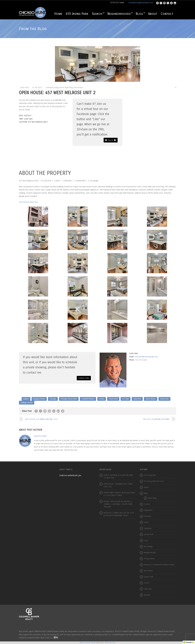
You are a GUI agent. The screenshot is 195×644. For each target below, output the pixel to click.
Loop (146, 540)
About (153, 14)
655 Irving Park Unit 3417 (154, 481)
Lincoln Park (149, 534)
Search (97, 14)
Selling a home (27, 403)
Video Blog (152, 498)
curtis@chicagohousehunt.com (141, 3)
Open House (151, 399)
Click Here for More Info (28, 202)
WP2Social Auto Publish (88, 643)
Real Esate (164, 399)
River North (148, 571)
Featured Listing (52, 88)
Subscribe (148, 589)
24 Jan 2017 (37, 88)
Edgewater (148, 510)
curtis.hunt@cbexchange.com (146, 357)
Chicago (53, 399)
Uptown (147, 595)
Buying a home (39, 399)
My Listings (148, 547)
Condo (102, 399)
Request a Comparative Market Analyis (159, 565)
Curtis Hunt (24, 88)
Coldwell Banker (88, 399)
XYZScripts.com (110, 643)
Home (58, 14)
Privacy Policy (149, 559)
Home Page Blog (66, 88)
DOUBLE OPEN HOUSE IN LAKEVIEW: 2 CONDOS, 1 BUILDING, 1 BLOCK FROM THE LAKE (118, 504)
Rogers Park (149, 577)
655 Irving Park (77, 14)
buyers (26, 399)
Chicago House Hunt (69, 399)
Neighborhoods (119, 14)
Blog (139, 14)
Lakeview (137, 399)
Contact (167, 14)
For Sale (126, 399)
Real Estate (78, 88)
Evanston (148, 516)
